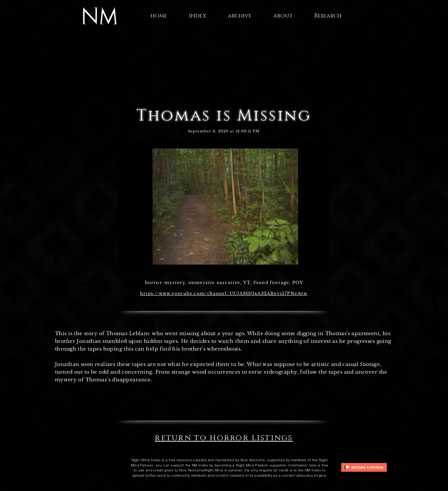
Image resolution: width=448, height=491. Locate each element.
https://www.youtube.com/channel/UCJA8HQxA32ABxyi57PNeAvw (224, 293)
